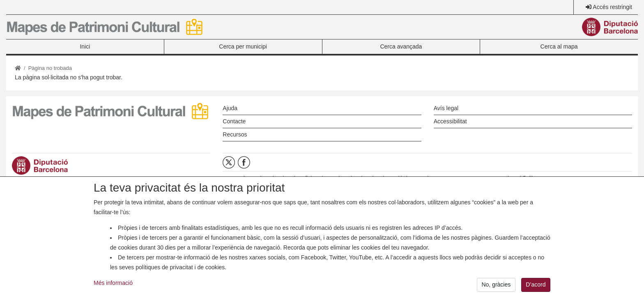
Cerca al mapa (559, 46)
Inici (85, 46)
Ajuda (230, 108)
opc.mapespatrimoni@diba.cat (508, 178)
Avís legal (446, 108)
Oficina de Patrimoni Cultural (337, 178)
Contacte (234, 121)
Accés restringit (612, 7)
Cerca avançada (401, 46)
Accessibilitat (450, 121)
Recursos (235, 134)
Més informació (113, 288)
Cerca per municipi (243, 46)
